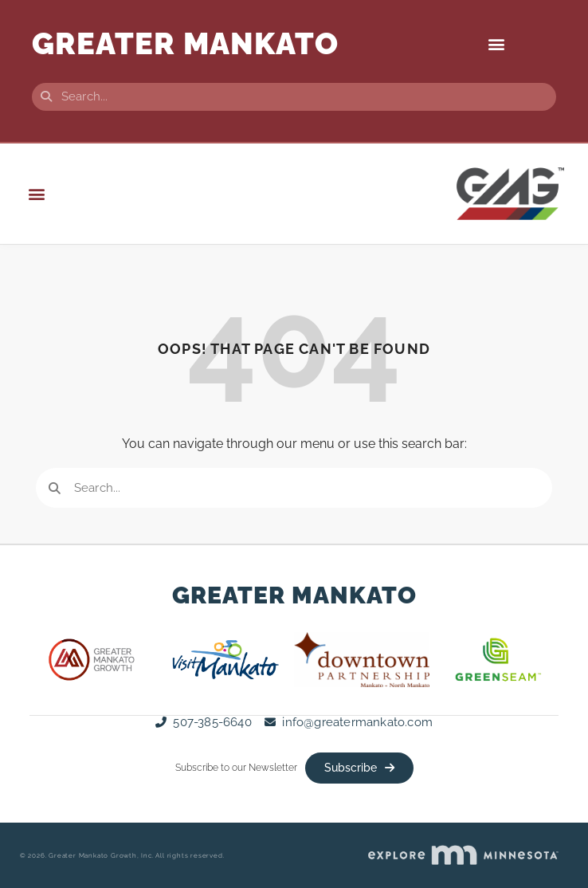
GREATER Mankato (185, 44)
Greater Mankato (294, 595)
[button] (497, 44)
